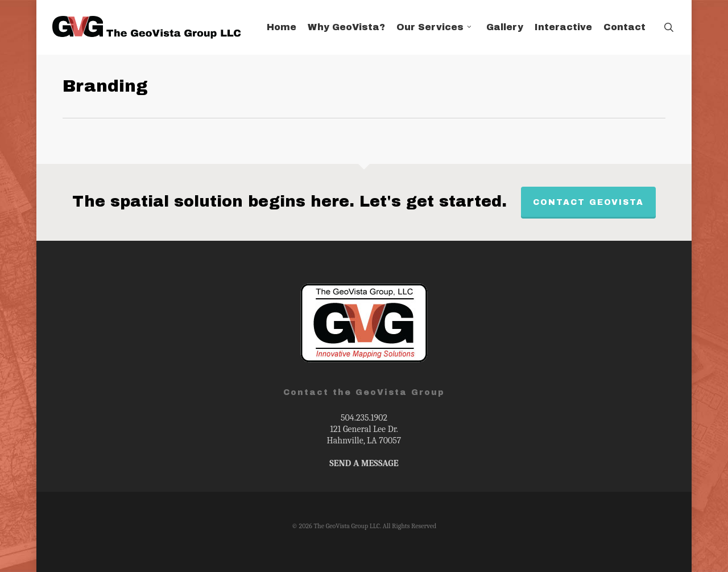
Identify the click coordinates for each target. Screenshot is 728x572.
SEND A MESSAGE (364, 463)
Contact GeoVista (588, 202)
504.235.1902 (364, 418)
